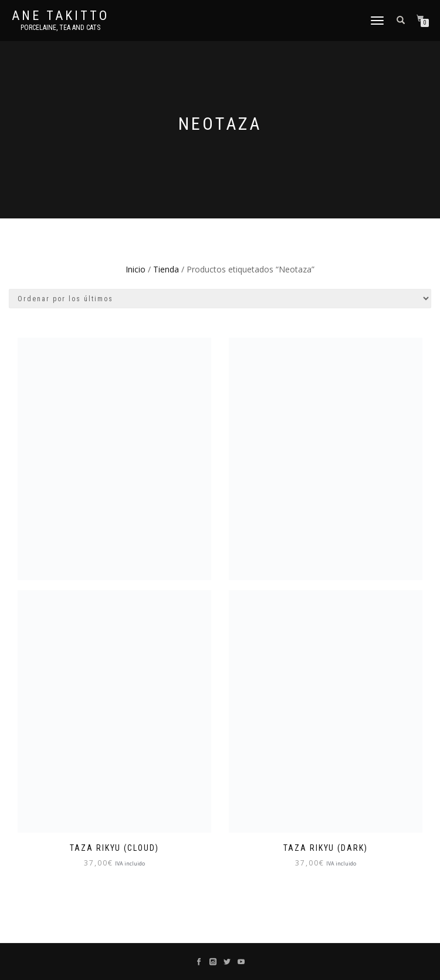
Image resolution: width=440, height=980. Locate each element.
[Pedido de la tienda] (220, 299)
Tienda (166, 269)
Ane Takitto (60, 16)
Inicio (136, 269)
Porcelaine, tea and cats (60, 28)
